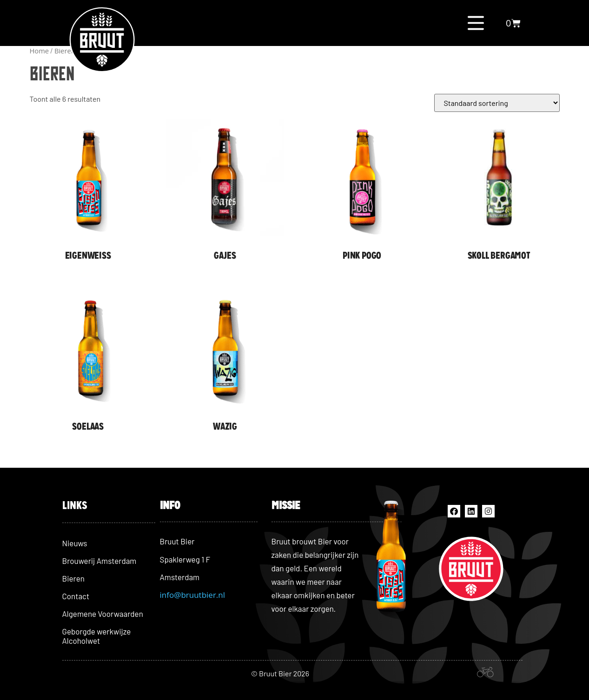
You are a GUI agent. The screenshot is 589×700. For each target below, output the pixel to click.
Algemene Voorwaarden (103, 614)
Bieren (73, 578)
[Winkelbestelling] (497, 103)
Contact (76, 596)
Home (40, 51)
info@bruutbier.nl (193, 595)
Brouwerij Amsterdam (99, 561)
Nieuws (75, 543)
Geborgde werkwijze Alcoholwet (97, 636)
